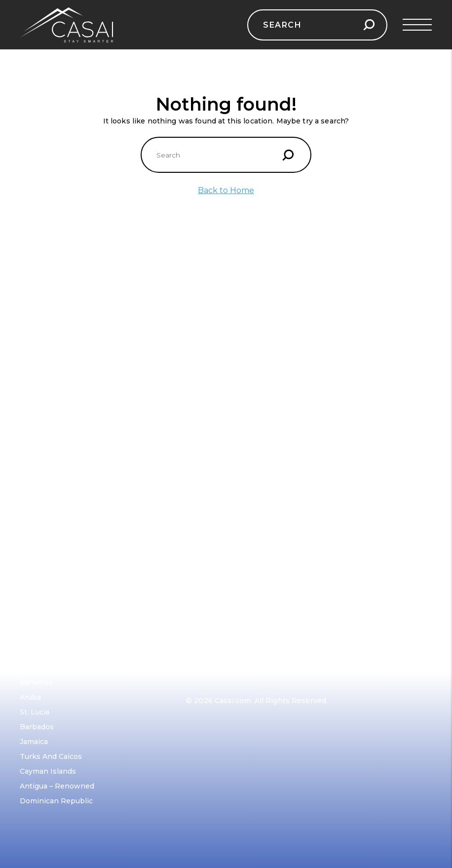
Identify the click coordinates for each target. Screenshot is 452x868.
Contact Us (39, 504)
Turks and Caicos (51, 756)
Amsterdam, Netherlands (231, 471)
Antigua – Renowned (57, 786)
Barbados (37, 727)
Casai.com (233, 701)
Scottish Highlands (220, 397)
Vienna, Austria (213, 427)
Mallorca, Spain (47, 441)
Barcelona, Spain (50, 367)
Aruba (30, 697)
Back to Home (226, 190)
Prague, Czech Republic (228, 382)
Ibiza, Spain (40, 427)
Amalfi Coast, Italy (51, 353)
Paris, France (209, 338)
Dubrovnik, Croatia (53, 382)
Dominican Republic (56, 801)
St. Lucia (35, 712)
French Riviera (46, 412)
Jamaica (34, 742)
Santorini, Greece (51, 338)
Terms (31, 533)
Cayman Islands (48, 771)
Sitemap (35, 548)
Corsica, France (47, 471)
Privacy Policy (45, 518)
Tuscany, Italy (210, 353)
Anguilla (34, 668)
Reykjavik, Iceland (218, 412)
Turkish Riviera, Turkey (61, 456)
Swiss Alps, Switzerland (228, 367)
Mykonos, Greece (51, 397)
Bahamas (36, 682)
